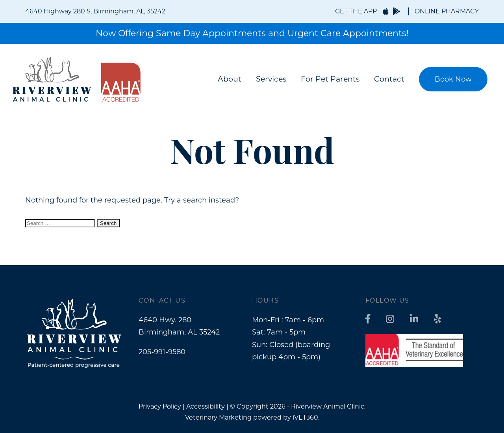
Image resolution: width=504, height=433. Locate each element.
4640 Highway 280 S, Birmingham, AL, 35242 (95, 11)
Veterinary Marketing (218, 417)
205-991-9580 (162, 352)
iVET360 (305, 417)
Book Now (453, 79)
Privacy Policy (160, 406)
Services (271, 79)
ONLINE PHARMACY (447, 11)
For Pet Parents (330, 79)
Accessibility (206, 406)
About (230, 79)
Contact (389, 79)
